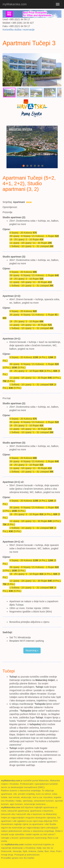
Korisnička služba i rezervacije (19, 30)
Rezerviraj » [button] (32, 650)
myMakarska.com (15, 4)
